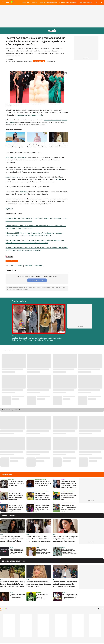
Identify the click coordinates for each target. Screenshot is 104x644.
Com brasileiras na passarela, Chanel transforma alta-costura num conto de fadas (43, 552)
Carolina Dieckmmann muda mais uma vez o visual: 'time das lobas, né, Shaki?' (39, 584)
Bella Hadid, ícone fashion (15, 157)
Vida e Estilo (29, 266)
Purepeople (19, 266)
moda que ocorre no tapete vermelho (30, 115)
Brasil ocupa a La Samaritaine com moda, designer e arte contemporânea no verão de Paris (70, 552)
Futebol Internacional (40, 479)
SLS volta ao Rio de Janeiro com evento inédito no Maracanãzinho (42, 597)
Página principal (10, 2)
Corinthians (11, 479)
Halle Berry (24, 192)
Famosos (63, 479)
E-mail (97, 2)
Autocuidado (38, 266)
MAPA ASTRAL (25, 2)
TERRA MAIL (34, 2)
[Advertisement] (91, 551)
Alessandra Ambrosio (13, 177)
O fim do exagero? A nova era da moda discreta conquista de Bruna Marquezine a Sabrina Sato (65, 584)
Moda (12, 266)
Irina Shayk (58, 179)
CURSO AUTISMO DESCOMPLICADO (48, 2)
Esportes (39, 593)
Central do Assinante (86, 2)
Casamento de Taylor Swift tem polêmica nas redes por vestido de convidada (17, 552)
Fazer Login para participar (37, 280)
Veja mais (9, 209)
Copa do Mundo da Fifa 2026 (41, 491)
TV (9, 503)
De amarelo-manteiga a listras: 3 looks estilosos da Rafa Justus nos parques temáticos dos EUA (13, 584)
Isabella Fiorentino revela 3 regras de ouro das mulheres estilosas (18, 596)
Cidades (10, 491)
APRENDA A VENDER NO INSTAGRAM (68, 2)
